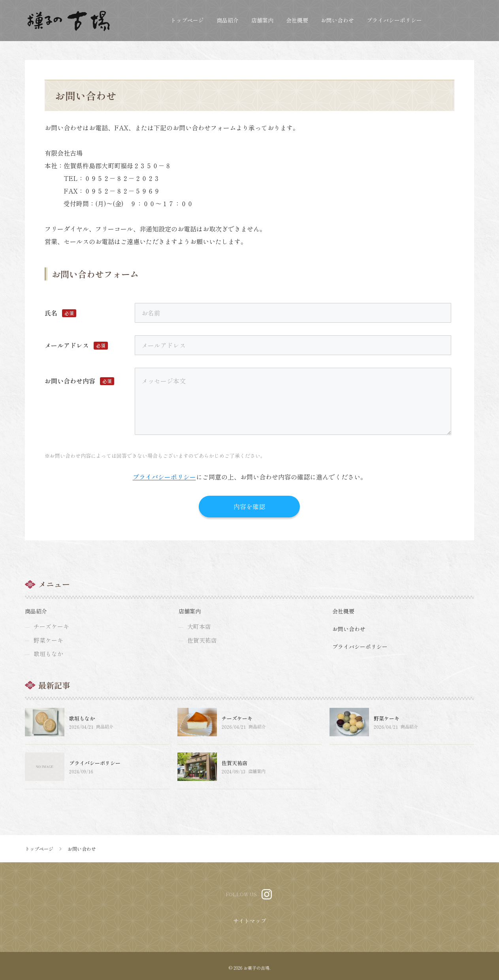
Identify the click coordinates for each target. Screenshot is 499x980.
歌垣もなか (82, 721)
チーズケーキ (237, 721)
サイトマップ (250, 924)
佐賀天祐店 (234, 766)
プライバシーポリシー (164, 477)
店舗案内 (257, 774)
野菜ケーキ (387, 721)
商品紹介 (105, 730)
